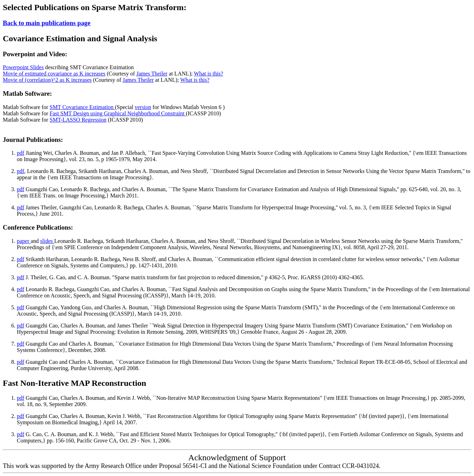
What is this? (208, 74)
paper (24, 241)
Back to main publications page (47, 23)
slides (47, 241)
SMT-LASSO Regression (78, 120)
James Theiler (152, 74)
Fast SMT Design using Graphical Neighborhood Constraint (118, 113)
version (143, 107)
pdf (20, 153)
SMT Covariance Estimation (82, 107)
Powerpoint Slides (23, 67)
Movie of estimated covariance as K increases (54, 74)
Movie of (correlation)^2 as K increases (47, 80)
